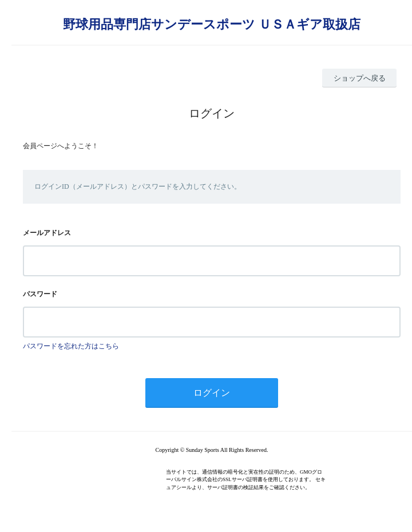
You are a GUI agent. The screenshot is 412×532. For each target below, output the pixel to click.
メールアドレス (47, 233)
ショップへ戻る (360, 78)
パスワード (40, 294)
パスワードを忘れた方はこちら (71, 346)
